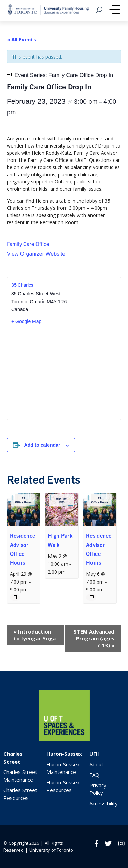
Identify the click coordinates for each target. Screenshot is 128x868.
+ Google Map (26, 321)
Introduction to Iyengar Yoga (35, 635)
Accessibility (104, 803)
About (96, 764)
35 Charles (22, 285)
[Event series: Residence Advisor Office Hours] (15, 597)
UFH (95, 754)
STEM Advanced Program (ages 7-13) (94, 638)
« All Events (22, 39)
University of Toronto (51, 850)
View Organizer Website (36, 254)
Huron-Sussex (64, 754)
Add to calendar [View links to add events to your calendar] (42, 445)
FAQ (94, 775)
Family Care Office (28, 244)
